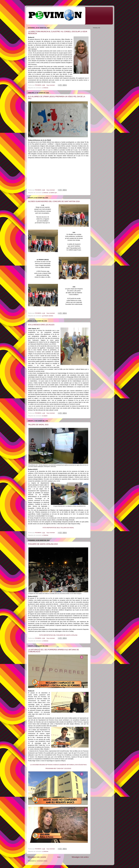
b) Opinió (45, 416)
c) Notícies (45, 88)
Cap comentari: (51, 85)
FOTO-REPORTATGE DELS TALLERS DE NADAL (58, 528)
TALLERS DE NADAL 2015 (38, 425)
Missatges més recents (37, 857)
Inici (59, 857)
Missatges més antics (80, 857)
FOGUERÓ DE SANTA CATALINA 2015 (43, 544)
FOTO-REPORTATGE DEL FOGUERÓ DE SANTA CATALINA (58, 635)
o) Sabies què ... (54, 193)
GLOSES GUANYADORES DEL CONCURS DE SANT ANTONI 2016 (54, 201)
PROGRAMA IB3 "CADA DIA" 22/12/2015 (58, 768)
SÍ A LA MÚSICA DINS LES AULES (41, 325)
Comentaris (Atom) (42, 861)
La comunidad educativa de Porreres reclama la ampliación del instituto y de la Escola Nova (58, 765)
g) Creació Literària (48, 316)
